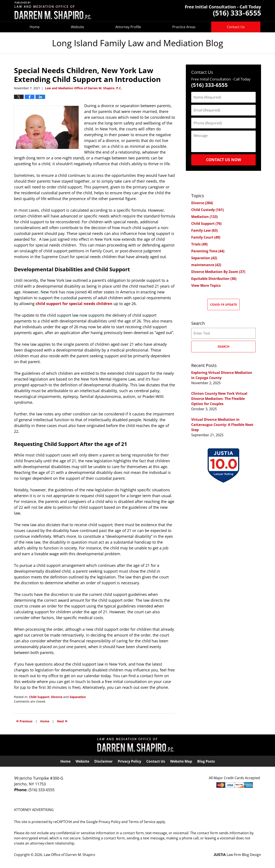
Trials (199, 244)
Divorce (57, 697)
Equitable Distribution (214, 279)
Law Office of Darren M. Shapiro (70, 855)
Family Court (206, 237)
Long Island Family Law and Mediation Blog (55, 11)
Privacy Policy (129, 761)
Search (224, 346)
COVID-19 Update (224, 304)
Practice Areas (184, 27)
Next (62, 721)
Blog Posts (206, 761)
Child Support (39, 697)
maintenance (206, 265)
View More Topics (206, 285)
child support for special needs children (74, 304)
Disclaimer (103, 761)
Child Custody (207, 210)
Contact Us (236, 27)
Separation (78, 697)
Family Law (204, 230)
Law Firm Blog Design (237, 855)
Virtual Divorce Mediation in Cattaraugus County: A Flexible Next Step (222, 425)
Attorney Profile (128, 27)
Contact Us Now (224, 160)
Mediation (204, 217)
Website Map (181, 761)
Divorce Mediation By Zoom (218, 272)
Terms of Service (142, 822)
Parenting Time (208, 251)
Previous (24, 721)
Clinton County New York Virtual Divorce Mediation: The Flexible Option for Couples (219, 399)
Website (77, 27)
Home (35, 27)
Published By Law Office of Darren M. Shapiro (223, 11)
